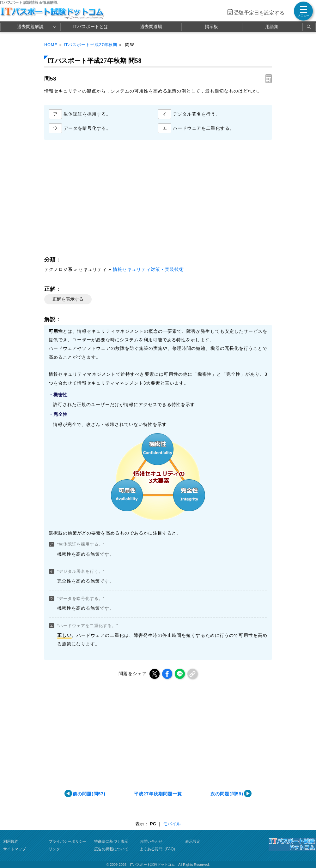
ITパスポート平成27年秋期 (91, 45)
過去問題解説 (30, 27)
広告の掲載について (111, 849)
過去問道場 (151, 27)
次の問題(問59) (227, 794)
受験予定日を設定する (259, 13)
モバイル (172, 824)
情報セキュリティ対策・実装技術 (148, 269)
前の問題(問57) (89, 794)
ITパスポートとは (91, 27)
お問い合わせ (151, 841)
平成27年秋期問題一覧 (158, 794)
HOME (51, 45)
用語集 (272, 27)
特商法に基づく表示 (111, 841)
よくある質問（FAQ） (159, 849)
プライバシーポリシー (68, 841)
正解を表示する (68, 299)
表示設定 (193, 841)
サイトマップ (15, 849)
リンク (54, 849)
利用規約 (11, 841)
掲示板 (211, 27)
